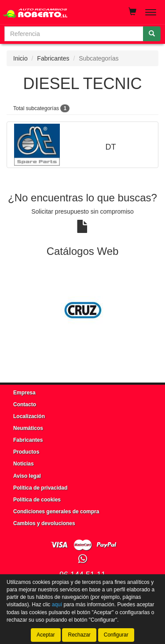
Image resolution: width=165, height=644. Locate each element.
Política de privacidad (40, 488)
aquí (57, 605)
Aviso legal (27, 476)
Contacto (25, 404)
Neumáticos (28, 428)
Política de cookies (37, 500)
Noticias (24, 464)
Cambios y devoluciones (44, 523)
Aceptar (46, 635)
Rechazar (79, 635)
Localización (29, 416)
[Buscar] (152, 34)
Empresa (24, 393)
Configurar (116, 635)
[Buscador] (74, 34)
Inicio (20, 58)
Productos (26, 452)
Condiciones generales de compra (56, 512)
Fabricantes (53, 58)
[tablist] (82, 310)
